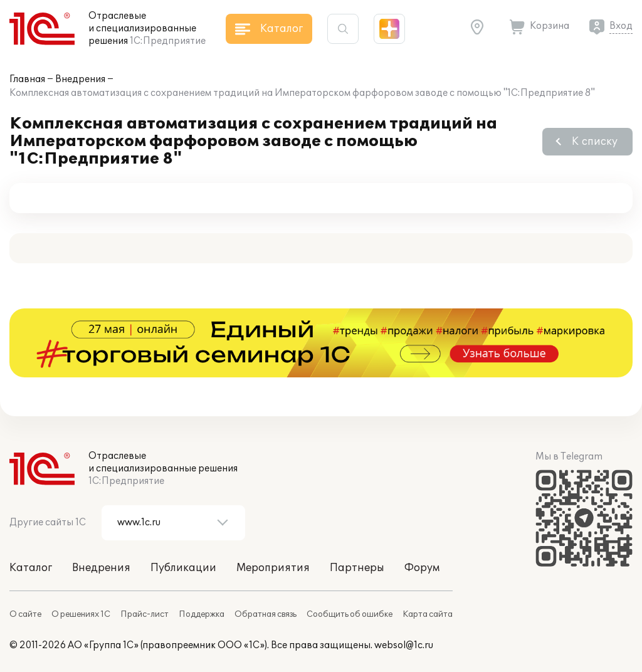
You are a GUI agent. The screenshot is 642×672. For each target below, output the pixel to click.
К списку (595, 142)
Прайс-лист (145, 614)
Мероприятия (273, 568)
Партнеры (357, 568)
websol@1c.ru (404, 645)
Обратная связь (266, 614)
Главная (27, 79)
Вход (621, 26)
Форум (422, 568)
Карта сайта (428, 614)
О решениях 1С (81, 614)
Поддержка (202, 614)
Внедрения (80, 79)
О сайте (25, 614)
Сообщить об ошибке (350, 614)
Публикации (183, 568)
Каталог (31, 568)
